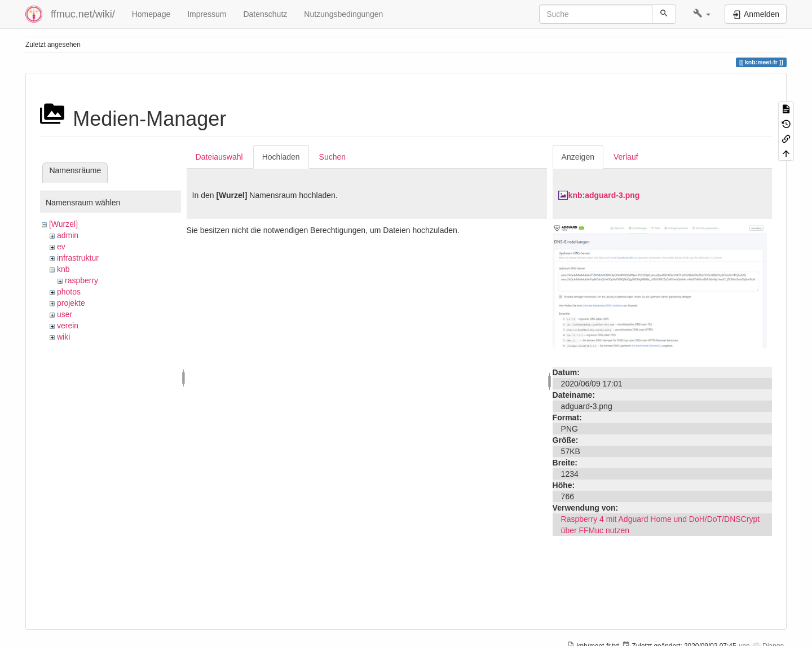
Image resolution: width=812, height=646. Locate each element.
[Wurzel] (63, 224)
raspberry (81, 280)
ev (61, 247)
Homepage (151, 14)
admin (68, 235)
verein (68, 326)
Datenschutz (265, 14)
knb (63, 269)
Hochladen (281, 157)
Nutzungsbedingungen (343, 14)
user (65, 314)
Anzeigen (578, 157)
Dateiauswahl (219, 157)
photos (69, 292)
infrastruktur (78, 258)
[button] (702, 14)
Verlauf (626, 157)
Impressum (207, 14)
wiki (63, 337)
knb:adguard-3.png (604, 195)
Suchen (332, 157)
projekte (71, 303)
